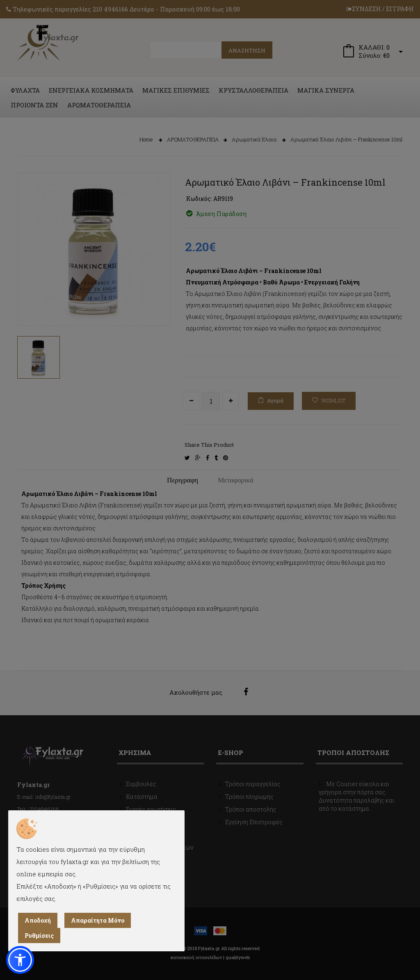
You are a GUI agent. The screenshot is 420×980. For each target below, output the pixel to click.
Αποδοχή (38, 920)
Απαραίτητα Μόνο (98, 920)
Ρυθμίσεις (39, 936)
